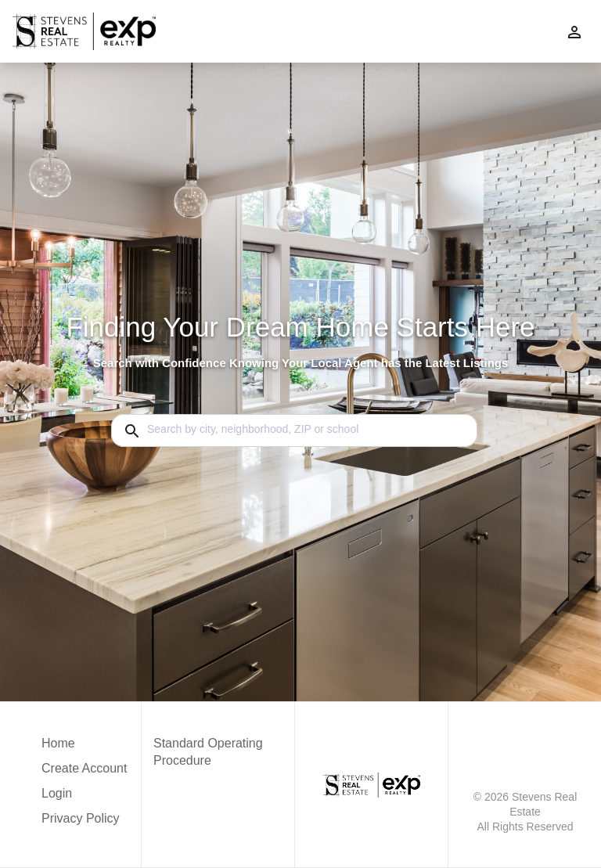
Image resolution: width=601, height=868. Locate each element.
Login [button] (57, 793)
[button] (84, 798)
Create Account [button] (84, 768)
